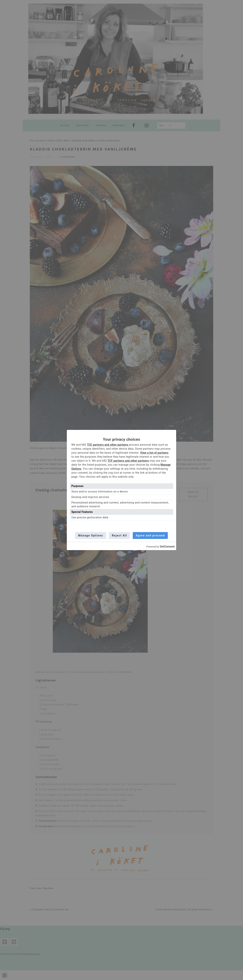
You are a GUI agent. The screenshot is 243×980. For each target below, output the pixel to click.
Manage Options (90, 535)
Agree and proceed (151, 535)
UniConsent (167, 547)
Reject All (119, 535)
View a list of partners (154, 453)
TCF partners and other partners (108, 445)
